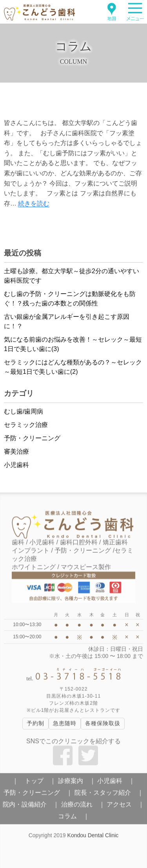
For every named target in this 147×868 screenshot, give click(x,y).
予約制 (35, 725)
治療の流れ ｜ (83, 806)
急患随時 (65, 725)
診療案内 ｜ (77, 783)
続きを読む (34, 203)
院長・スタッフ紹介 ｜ (109, 795)
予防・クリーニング (32, 438)
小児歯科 (16, 465)
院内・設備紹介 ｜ (31, 806)
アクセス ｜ (125, 806)
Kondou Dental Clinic (93, 837)
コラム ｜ (74, 818)
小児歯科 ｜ (116, 783)
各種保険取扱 (103, 725)
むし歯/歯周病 (24, 411)
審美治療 (16, 451)
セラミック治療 (26, 425)
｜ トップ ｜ (34, 783)
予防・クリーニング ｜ (38, 795)
